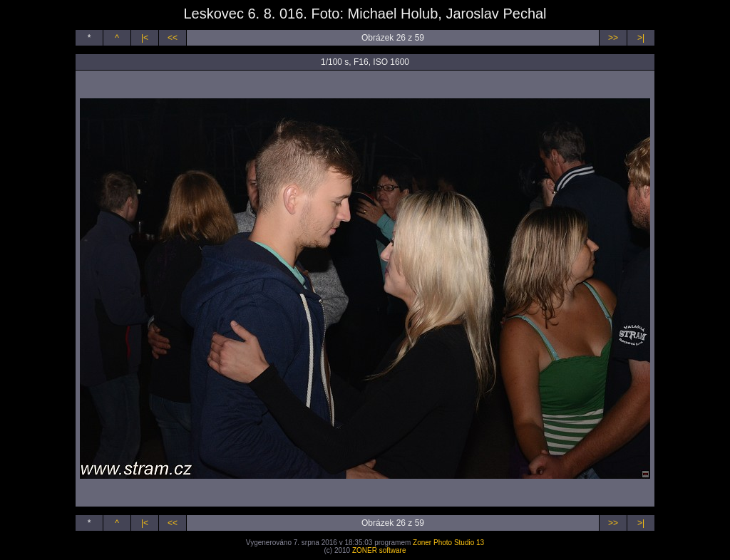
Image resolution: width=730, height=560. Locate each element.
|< (145, 38)
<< (173, 38)
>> (613, 38)
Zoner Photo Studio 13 (448, 543)
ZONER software (379, 550)
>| (641, 38)
